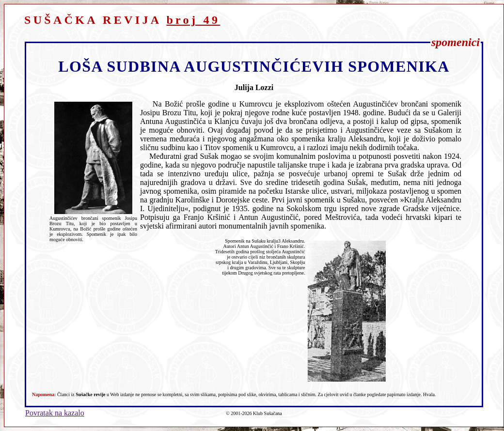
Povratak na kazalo (55, 413)
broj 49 (193, 20)
